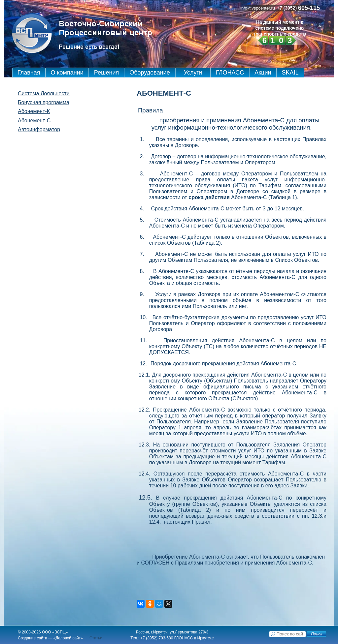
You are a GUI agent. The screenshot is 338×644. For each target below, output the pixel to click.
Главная (29, 73)
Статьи (96, 638)
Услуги (193, 73)
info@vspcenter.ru (258, 8)
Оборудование (150, 73)
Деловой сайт (68, 638)
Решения (106, 73)
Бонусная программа (44, 102)
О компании (67, 73)
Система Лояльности (44, 93)
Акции (263, 73)
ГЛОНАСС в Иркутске (194, 638)
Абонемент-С (34, 121)
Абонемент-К (34, 111)
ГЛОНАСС (230, 73)
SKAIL (290, 73)
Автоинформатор (39, 129)
